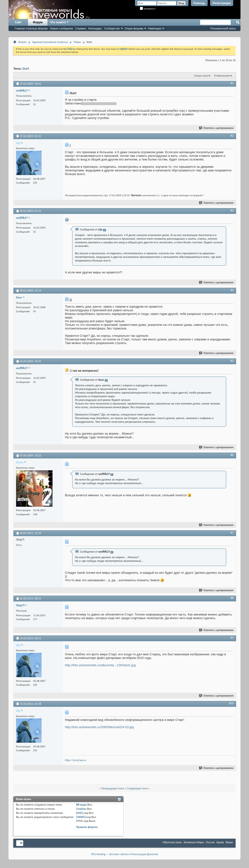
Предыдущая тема (113, 788)
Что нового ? (59, 22)
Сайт (18, 22)
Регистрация (222, 3)
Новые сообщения (62, 28)
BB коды (81, 805)
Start (26, 69)
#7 (232, 533)
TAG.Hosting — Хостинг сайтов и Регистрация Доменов (124, 854)
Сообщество (112, 28)
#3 (232, 211)
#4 (232, 290)
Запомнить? (148, 9)
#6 (232, 455)
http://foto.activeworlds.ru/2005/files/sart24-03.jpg (99, 727)
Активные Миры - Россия (199, 842)
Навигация (155, 28)
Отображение (222, 76)
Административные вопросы (50, 42)
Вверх (229, 842)
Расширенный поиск (223, 28)
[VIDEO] (81, 817)
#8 (232, 598)
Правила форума (87, 827)
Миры (77, 42)
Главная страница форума (31, 28)
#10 (231, 703)
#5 (232, 361)
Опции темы (201, 76)
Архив (220, 842)
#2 (232, 136)
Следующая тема (137, 788)
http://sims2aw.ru (76, 760)
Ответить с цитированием (216, 128)
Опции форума (134, 28)
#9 (232, 638)
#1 (232, 83)
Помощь (199, 3)
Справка (81, 28)
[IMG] (80, 813)
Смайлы (81, 809)
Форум (38, 22)
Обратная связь (172, 842)
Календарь (95, 28)
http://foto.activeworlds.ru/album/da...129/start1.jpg (100, 665)
